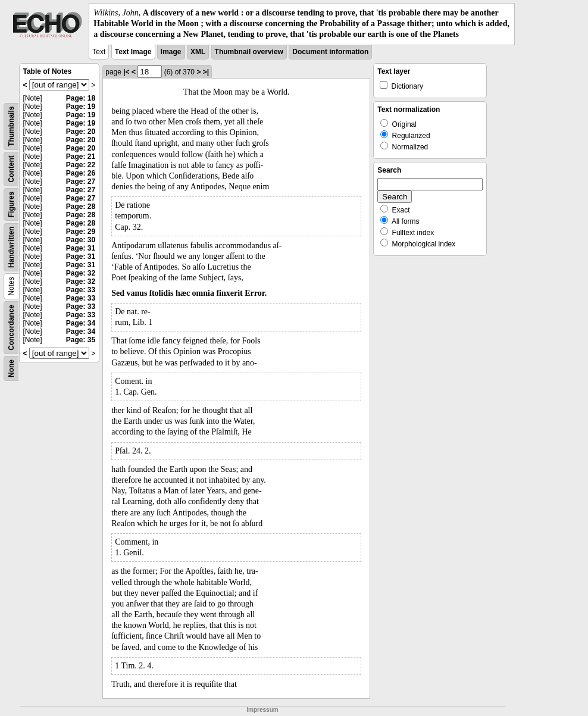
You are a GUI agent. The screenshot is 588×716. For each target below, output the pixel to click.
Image (171, 52)
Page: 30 (81, 240)
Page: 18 (81, 98)
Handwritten (11, 247)
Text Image (133, 52)
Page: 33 (81, 290)
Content (11, 169)
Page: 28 (81, 207)
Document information (330, 52)
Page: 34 (81, 323)
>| (206, 72)
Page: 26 (81, 173)
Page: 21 (81, 157)
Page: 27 (81, 182)
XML (198, 52)
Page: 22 (81, 165)
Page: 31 (81, 248)
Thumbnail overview (249, 52)
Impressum (262, 710)
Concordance (11, 328)
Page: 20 (81, 132)
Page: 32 (81, 273)
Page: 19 (81, 107)
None (11, 368)
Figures (11, 204)
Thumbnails (11, 126)
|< (126, 72)
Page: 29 (81, 232)
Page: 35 (81, 340)
